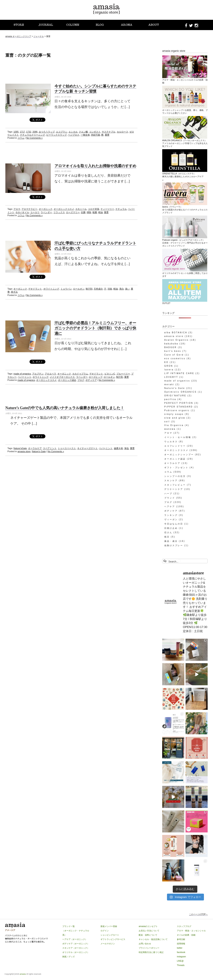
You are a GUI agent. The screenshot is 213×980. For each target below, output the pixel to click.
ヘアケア (170, 506)
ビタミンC (110, 374)
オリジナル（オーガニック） (76, 952)
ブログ (81, 380)
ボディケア (91, 380)
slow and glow (175, 418)
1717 (22, 132)
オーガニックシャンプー (179, 455)
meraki (169, 384)
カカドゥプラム (80, 374)
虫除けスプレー (174, 545)
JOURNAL (46, 25)
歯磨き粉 (118, 448)
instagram (181, 957)
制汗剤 (89, 289)
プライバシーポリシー (149, 948)
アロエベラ (50, 374)
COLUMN (73, 25)
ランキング (171, 515)
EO (166, 362)
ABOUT (154, 25)
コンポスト (95, 132)
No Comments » (34, 138)
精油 (101, 212)
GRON (169, 366)
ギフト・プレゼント (176, 468)
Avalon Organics (176, 340)
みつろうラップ (47, 132)
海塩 (127, 448)
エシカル (73, 132)
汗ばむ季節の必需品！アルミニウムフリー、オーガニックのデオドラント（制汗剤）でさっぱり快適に (95, 328)
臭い (127, 289)
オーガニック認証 (67, 380)
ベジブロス (74, 135)
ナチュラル (121, 209)
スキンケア (171, 481)
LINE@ (180, 961)
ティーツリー (107, 209)
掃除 (89, 212)
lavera (169, 370)
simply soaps (174, 414)
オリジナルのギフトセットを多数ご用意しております (185, 273)
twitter (180, 948)
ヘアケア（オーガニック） (75, 939)
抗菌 (83, 212)
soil (167, 422)
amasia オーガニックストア (18, 36)
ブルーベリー (123, 374)
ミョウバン (66, 289)
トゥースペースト (67, 448)
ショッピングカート (110, 935)
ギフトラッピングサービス (113, 939)
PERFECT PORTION (179, 403)
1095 (16, 132)
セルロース (122, 132)
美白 (122, 289)
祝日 (167, 537)
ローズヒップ (96, 377)
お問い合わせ (145, 944)
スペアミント (50, 448)
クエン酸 (83, 132)
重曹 (107, 135)
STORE (19, 25)
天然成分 (98, 289)
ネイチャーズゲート (87, 448)
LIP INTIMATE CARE (179, 373)
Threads (181, 965)
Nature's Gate (39, 451)
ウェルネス (171, 442)
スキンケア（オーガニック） (76, 948)
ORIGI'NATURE (175, 396)
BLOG (100, 25)
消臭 (110, 289)
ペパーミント (25, 377)
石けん (168, 532)
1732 (29, 132)
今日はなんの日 (174, 524)
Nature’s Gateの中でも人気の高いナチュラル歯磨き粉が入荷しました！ (65, 408)
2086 (35, 132)
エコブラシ (62, 132)
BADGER (170, 347)
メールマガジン (108, 944)
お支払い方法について (149, 931)
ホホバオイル (22, 212)
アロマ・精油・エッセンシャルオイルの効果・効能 (185, 80)
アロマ (17, 209)
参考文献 (181, 939)
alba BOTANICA (176, 333)
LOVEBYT (171, 377)
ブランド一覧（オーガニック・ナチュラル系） (76, 931)
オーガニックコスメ (64, 209)
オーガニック (46, 209)
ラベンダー (46, 212)
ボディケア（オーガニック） (76, 944)
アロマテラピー (29, 209)
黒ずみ (14, 292)
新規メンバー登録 (109, 926)
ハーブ (168, 494)
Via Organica (174, 425)
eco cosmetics (175, 359)
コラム (21, 138)
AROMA (127, 25)
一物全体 (85, 135)
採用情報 (181, 944)
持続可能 (96, 135)
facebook (181, 952)
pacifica (170, 399)
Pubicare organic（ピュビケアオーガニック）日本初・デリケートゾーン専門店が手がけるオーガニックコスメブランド (185, 241)
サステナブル (109, 132)
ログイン (105, 931)
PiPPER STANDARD (179, 407)
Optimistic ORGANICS (180, 392)
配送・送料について (148, 935)
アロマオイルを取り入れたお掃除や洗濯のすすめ (95, 166)
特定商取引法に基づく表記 (151, 952)
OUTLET (185, 302)
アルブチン (38, 374)
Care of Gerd (174, 355)
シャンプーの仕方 (175, 476)
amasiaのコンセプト (148, 926)
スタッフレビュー (175, 485)
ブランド (170, 498)
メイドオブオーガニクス (62, 377)
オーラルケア (35, 448)
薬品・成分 (171, 541)
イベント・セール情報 (178, 437)
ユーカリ (35, 212)
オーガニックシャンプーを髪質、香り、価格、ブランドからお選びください (185, 110)
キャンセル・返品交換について (153, 939)
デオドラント (35, 289)
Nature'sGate (20, 448)
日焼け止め (171, 528)
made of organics (22, 374)
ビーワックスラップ (56, 135)
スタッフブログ (184, 926)
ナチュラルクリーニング (33, 135)
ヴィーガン (171, 519)
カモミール (81, 209)
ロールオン (79, 289)
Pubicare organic (177, 410)
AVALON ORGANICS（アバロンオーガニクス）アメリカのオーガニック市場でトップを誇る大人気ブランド (185, 142)
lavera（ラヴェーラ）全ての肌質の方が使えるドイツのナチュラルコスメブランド (185, 208)
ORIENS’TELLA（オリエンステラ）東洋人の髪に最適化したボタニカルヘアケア (185, 174)
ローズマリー (73, 212)
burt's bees (173, 351)
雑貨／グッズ (69, 957)
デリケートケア (174, 489)
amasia (23, 974)
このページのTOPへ (198, 914)
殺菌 (95, 212)
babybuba (171, 344)
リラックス (59, 212)
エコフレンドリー (175, 446)
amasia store (24, 451)
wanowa (170, 429)
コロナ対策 (94, 209)
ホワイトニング (51, 289)
